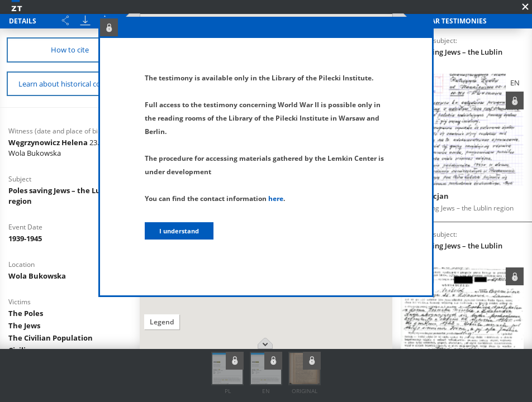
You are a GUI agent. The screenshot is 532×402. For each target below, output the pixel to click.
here (276, 198)
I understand (179, 231)
